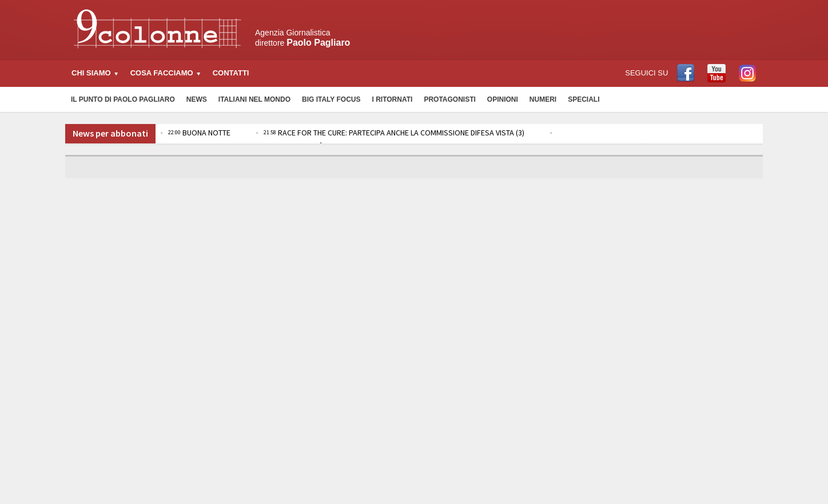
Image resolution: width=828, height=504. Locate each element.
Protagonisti (449, 99)
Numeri (543, 99)
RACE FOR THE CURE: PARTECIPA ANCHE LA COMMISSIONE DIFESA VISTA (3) (394, 133)
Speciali (584, 99)
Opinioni (503, 99)
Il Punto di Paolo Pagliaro (123, 99)
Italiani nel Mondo (254, 99)
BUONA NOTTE (199, 133)
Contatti (231, 73)
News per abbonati (110, 133)
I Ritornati (392, 99)
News (197, 99)
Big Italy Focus (331, 99)
